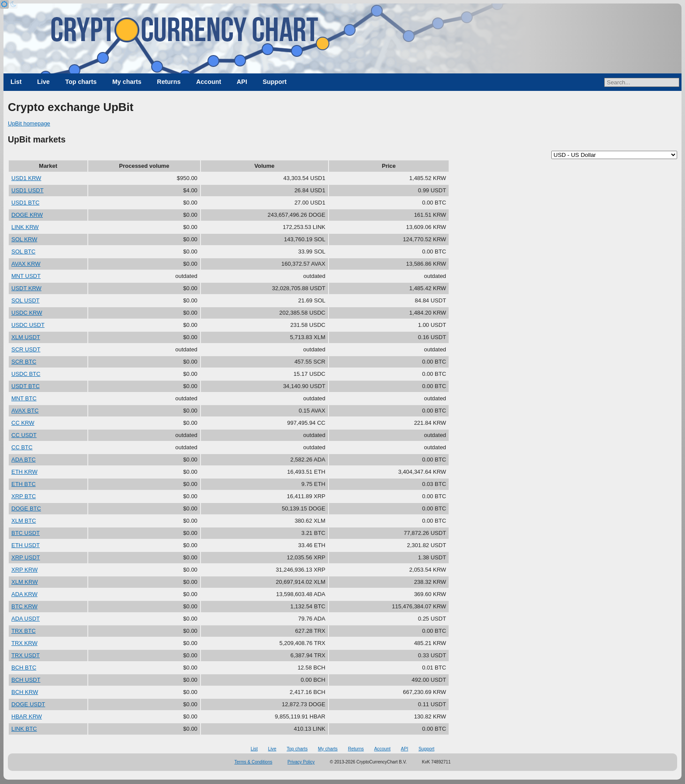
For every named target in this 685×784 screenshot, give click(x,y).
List (16, 82)
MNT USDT (26, 276)
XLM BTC (24, 521)
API (242, 82)
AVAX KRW (26, 264)
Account (209, 82)
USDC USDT (28, 325)
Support (275, 82)
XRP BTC (24, 496)
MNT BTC (24, 398)
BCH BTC (24, 668)
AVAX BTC (25, 411)
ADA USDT (26, 619)
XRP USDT (26, 557)
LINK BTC (24, 729)
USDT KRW (26, 288)
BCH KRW (25, 692)
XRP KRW (24, 570)
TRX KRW (24, 643)
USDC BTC (26, 374)
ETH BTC (24, 484)
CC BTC (22, 447)
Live (43, 82)
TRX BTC (24, 631)
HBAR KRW (27, 716)
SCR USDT (26, 349)
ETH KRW (24, 472)
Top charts (81, 82)
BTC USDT (26, 533)
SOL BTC (23, 252)
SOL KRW (24, 239)
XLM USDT (26, 337)
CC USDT (24, 435)
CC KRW (23, 423)
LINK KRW (25, 227)
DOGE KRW (27, 215)
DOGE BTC (26, 508)
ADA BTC (24, 460)
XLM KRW (24, 582)
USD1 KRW (26, 178)
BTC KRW (24, 606)
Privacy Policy (301, 762)
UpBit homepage (29, 123)
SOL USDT (26, 300)
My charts (127, 82)
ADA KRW (24, 594)
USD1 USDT (28, 190)
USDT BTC (26, 386)
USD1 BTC (25, 203)
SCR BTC (24, 362)
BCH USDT (26, 680)
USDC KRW (27, 313)
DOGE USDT (28, 704)
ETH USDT (26, 545)
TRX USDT (26, 655)
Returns (169, 82)
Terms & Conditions (254, 762)
